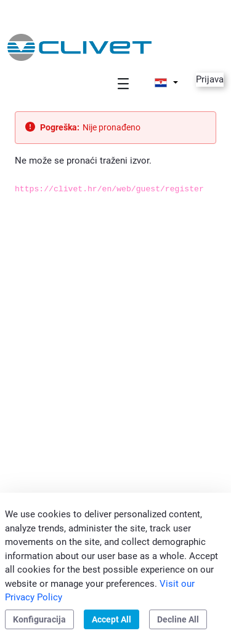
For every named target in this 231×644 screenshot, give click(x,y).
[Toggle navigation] (123, 83)
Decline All (178, 619)
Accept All (111, 619)
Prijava (210, 79)
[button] (166, 82)
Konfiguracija (39, 619)
